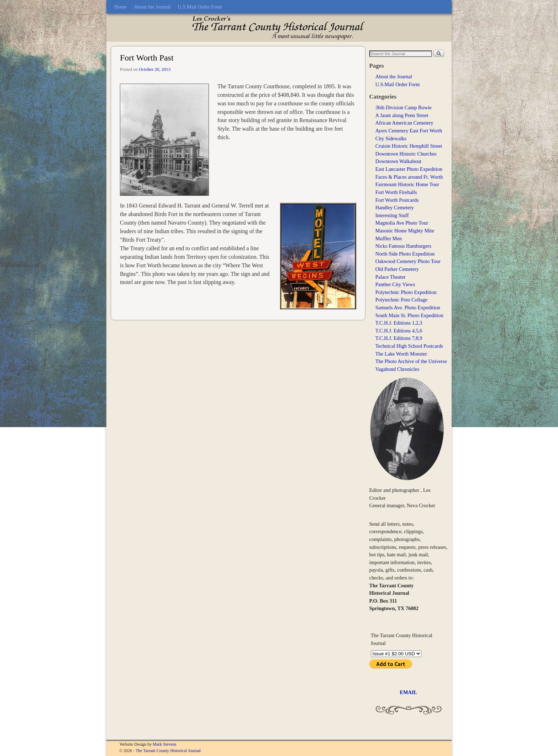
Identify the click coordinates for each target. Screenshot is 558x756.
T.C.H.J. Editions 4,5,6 (399, 331)
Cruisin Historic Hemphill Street (409, 146)
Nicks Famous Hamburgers (403, 246)
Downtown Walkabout (398, 161)
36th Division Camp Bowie (404, 107)
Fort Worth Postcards (397, 200)
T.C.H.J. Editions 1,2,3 (399, 323)
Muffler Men (389, 238)
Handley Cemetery (395, 208)
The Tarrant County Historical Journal (168, 751)
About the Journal (152, 7)
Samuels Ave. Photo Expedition (408, 308)
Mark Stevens (164, 744)
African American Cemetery (404, 123)
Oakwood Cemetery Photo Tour (408, 261)
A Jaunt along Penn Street (402, 115)
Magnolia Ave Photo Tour (402, 223)
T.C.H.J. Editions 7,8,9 (399, 338)
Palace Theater (391, 277)
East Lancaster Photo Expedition (409, 169)
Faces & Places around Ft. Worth (409, 177)
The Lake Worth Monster (401, 354)
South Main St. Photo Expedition (409, 315)
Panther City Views (395, 284)
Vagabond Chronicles (398, 369)
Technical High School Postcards (409, 346)
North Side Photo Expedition (405, 254)
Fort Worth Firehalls (396, 192)
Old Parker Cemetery (397, 269)
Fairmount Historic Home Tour (407, 184)
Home (120, 7)
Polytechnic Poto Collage (401, 300)
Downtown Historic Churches (406, 154)
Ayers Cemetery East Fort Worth (409, 131)
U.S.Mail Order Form (200, 7)
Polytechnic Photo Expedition (406, 292)
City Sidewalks (391, 138)
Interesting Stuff (392, 215)
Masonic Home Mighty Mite (405, 231)
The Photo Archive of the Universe (411, 361)
